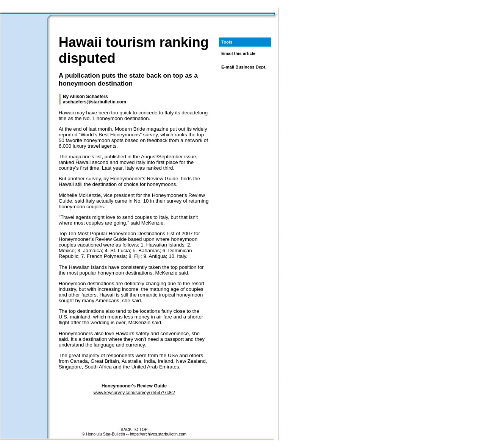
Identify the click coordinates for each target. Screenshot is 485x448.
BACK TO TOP (134, 429)
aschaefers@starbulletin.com (95, 102)
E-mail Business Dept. (244, 67)
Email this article (238, 53)
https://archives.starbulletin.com (158, 434)
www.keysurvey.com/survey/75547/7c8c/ (134, 393)
